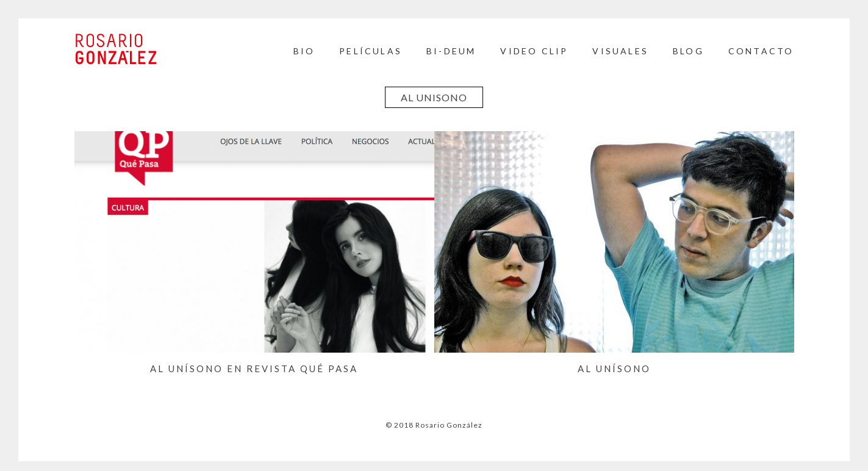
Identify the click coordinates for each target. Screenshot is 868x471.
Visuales (620, 51)
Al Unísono (614, 369)
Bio (304, 51)
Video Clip (534, 51)
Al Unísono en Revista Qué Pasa (254, 369)
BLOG (688, 51)
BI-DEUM (451, 51)
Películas (371, 51)
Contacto (761, 51)
